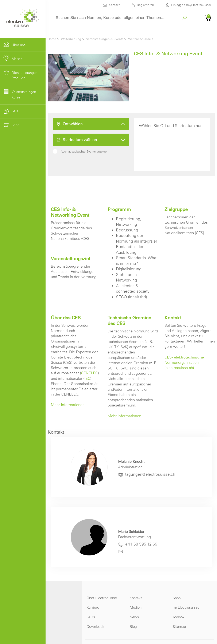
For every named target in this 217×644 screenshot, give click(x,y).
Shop (177, 598)
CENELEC (89, 373)
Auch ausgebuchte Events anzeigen (85, 151)
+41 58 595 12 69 (141, 544)
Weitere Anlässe (139, 39)
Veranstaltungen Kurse (24, 94)
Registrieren (145, 5)
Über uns (19, 45)
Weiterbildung (71, 39)
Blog (133, 626)
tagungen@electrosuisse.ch (150, 474)
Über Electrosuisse (102, 598)
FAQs (91, 617)
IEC (87, 378)
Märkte (17, 59)
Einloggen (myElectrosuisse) (191, 5)
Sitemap (179, 626)
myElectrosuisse (186, 607)
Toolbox (179, 617)
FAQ (15, 111)
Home (52, 39)
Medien (136, 607)
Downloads (96, 626)
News (134, 617)
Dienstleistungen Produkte (25, 75)
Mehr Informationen (68, 405)
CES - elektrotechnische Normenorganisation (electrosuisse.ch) (184, 362)
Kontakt (114, 5)
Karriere (93, 607)
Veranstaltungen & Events (105, 39)
